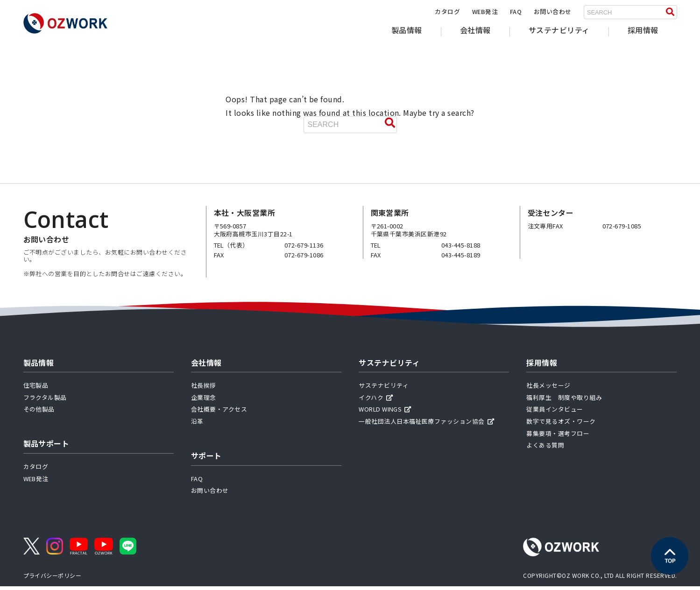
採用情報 (643, 30)
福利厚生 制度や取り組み (564, 401)
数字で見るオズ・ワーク (561, 425)
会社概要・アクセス (219, 413)
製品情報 (407, 30)
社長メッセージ (548, 389)
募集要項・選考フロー (558, 437)
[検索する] (670, 12)
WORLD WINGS (385, 413)
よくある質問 (545, 449)
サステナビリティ (559, 30)
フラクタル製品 (45, 401)
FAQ (516, 11)
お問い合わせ (553, 11)
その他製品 (39, 413)
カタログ (447, 11)
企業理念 (204, 401)
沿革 (197, 425)
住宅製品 (36, 389)
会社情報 (475, 30)
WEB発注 (485, 11)
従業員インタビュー (555, 413)
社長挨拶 (204, 389)
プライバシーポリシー (53, 579)
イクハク (376, 401)
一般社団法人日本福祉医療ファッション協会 (426, 425)
